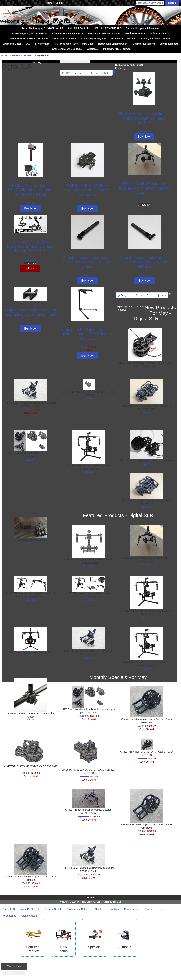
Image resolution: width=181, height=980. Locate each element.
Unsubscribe (10, 916)
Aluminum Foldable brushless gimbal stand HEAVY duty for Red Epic (87, 334)
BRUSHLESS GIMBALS (22, 55)
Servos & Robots (169, 44)
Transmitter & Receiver (124, 39)
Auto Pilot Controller (79, 28)
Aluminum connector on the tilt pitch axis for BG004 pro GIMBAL (144, 262)
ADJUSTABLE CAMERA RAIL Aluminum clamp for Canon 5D (87, 190)
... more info (144, 205)
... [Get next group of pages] (97, 73)
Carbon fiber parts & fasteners (143, 28)
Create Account (29, 916)
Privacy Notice (131, 909)
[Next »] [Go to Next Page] (106, 73)
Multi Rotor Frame (135, 33)
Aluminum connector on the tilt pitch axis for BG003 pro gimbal (87, 262)
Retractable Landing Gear (112, 44)
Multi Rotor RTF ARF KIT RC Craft (29, 39)
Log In (59, 3)
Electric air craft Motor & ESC (104, 33)
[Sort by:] (75, 62)
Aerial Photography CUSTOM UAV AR (42, 28)
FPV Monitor (42, 44)
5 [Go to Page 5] (91, 73)
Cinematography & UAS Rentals (30, 33)
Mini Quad (88, 44)
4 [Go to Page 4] (86, 73)
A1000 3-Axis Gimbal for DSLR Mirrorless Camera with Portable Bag (30, 190)
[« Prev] (66, 73)
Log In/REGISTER (30, 909)
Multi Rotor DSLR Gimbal (117, 49)
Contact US (9, 909)
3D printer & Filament (143, 44)
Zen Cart (117, 902)
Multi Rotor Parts (159, 33)
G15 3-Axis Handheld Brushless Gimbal (31, 652)
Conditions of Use (154, 909)
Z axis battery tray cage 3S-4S (31, 540)
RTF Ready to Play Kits (93, 39)
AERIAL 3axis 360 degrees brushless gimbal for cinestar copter (144, 188)
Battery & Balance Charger (156, 39)
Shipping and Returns (78, 909)
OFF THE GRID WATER (88, 902)
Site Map (114, 909)
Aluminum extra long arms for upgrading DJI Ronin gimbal (30, 312)
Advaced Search (53, 909)
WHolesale (93, 49)
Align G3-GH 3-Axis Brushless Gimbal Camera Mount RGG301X (30, 246)
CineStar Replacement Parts (68, 33)
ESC (28, 44)
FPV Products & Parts (66, 44)
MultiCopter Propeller (64, 39)
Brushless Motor (12, 44)
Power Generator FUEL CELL (66, 49)
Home (49, 3)
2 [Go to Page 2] (81, 73)
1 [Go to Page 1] (75, 73)
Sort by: (37, 62)
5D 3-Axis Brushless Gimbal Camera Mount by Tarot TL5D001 (144, 118)
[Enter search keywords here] (150, 3)
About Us (100, 909)
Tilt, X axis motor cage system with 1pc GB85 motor (147, 460)
